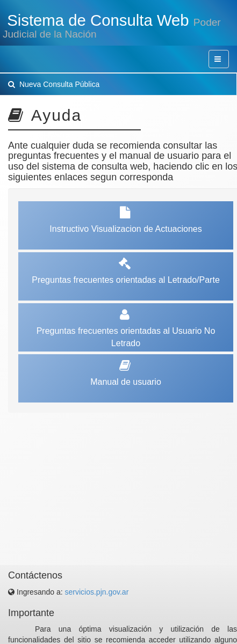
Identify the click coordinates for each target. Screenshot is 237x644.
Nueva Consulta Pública (54, 84)
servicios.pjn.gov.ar (97, 592)
